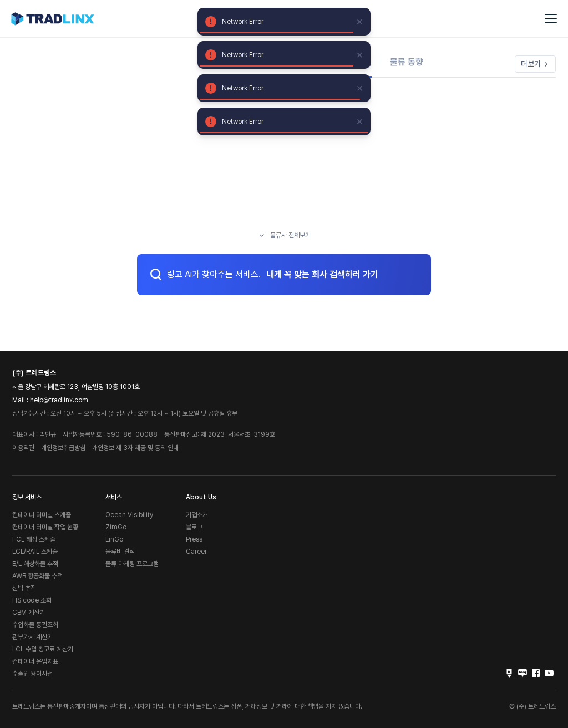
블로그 (194, 527)
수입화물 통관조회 (35, 625)
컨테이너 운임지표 (35, 661)
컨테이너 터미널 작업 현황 (45, 527)
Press (194, 539)
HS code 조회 (32, 600)
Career (196, 552)
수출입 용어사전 (32, 674)
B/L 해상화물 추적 (35, 564)
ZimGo (116, 527)
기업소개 (197, 515)
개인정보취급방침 (63, 448)
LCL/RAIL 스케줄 (35, 552)
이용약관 (23, 448)
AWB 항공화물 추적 (37, 576)
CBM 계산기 (29, 613)
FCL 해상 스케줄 (34, 539)
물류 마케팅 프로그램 (132, 564)
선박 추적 (24, 588)
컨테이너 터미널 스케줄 (42, 515)
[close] (360, 22)
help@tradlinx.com (59, 400)
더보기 (535, 64)
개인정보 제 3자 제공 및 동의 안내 (135, 448)
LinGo (114, 539)
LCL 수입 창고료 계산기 (43, 649)
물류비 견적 (120, 552)
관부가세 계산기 (32, 637)
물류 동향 (407, 62)
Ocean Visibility (129, 515)
